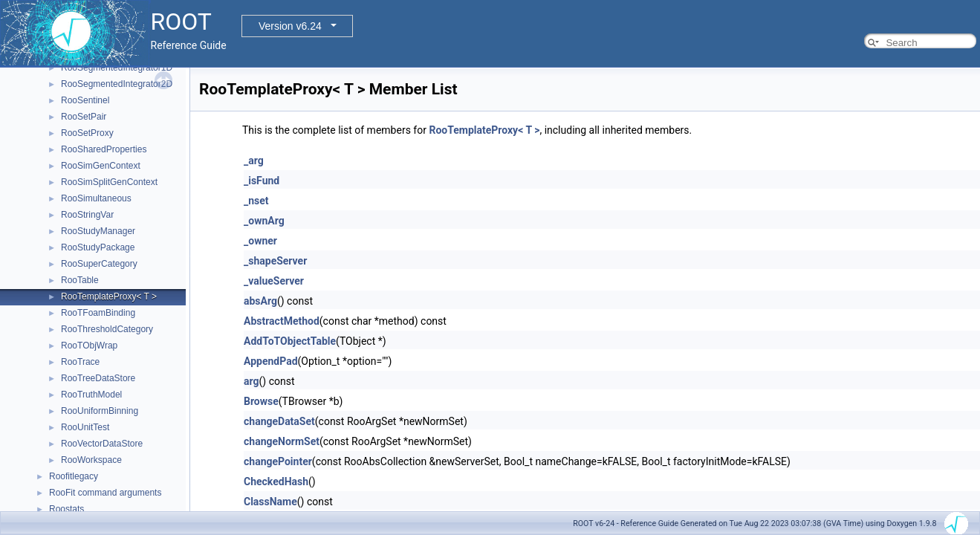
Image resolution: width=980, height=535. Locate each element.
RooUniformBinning (100, 411)
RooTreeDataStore (98, 378)
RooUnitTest (85, 427)
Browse (261, 401)
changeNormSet (282, 441)
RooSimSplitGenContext (109, 182)
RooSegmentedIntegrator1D (117, 68)
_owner (260, 241)
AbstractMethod (282, 321)
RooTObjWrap (89, 346)
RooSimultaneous (96, 198)
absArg (260, 301)
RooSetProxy (87, 133)
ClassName (270, 502)
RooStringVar (87, 215)
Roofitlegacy (74, 476)
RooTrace (80, 362)
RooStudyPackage (98, 247)
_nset (256, 201)
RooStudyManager (98, 231)
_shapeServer (275, 261)
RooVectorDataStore (102, 444)
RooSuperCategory (99, 264)
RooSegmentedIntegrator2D (117, 84)
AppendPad (271, 361)
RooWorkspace (91, 460)
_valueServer (274, 281)
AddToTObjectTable (290, 341)
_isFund (262, 181)
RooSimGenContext (101, 166)
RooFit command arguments (105, 493)
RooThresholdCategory (107, 329)
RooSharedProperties (104, 149)
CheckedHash (276, 481)
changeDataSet (279, 421)
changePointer (278, 461)
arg (252, 381)
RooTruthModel (91, 395)
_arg (254, 160)
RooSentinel (85, 100)
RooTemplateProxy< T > (109, 296)
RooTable (80, 280)
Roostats (66, 509)
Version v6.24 (290, 26)
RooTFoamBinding (98, 313)
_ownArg (264, 221)
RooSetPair (84, 117)
